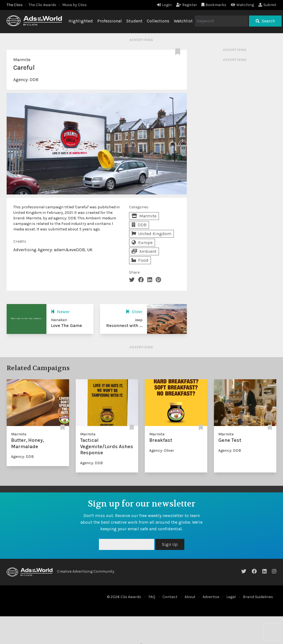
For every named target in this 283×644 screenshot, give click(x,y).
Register (187, 5)
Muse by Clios (74, 5)
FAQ (152, 597)
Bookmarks (214, 5)
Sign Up (170, 544)
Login (164, 5)
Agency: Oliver (162, 450)
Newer (60, 312)
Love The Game (66, 325)
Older (134, 312)
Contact (170, 597)
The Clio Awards (42, 5)
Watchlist (183, 21)
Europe (142, 242)
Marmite (22, 60)
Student (134, 21)
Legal (231, 597)
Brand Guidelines (258, 597)
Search (265, 21)
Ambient (144, 251)
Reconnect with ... (124, 325)
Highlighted (81, 21)
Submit (267, 5)
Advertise (211, 597)
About (190, 597)
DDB (34, 80)
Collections (158, 21)
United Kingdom (151, 234)
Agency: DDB (22, 457)
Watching (242, 5)
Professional (110, 21)
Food (140, 260)
